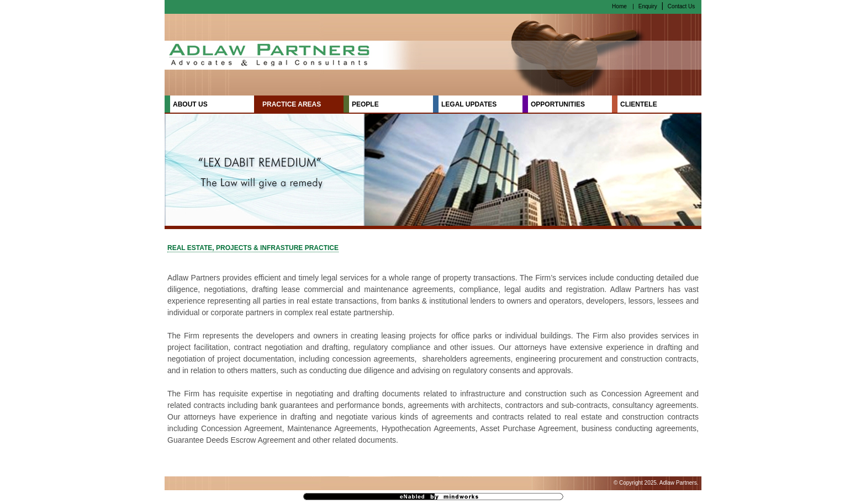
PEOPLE (365, 104)
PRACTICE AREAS (292, 104)
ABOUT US (190, 104)
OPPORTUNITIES (558, 104)
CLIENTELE (639, 104)
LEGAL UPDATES (469, 104)
